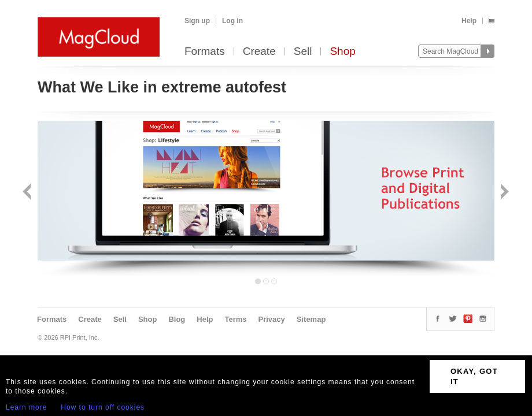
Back (28, 193)
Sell (303, 52)
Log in (232, 21)
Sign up (197, 21)
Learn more (26, 407)
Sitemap (311, 319)
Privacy (272, 319)
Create (259, 52)
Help (469, 21)
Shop (342, 52)
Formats (205, 52)
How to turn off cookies (103, 407)
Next (503, 193)
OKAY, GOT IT (474, 376)
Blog (177, 319)
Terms (235, 319)
